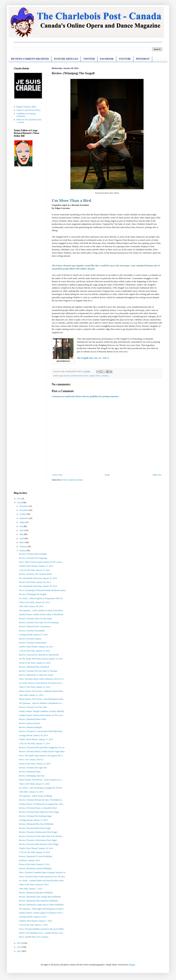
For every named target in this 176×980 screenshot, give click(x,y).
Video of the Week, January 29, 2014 (34, 602)
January (23, 550)
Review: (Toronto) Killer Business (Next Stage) (39, 844)
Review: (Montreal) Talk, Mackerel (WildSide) (38, 901)
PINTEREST (143, 59)
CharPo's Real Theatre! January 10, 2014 (36, 848)
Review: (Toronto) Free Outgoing (33, 558)
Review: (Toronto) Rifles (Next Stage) (35, 828)
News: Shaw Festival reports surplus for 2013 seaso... (41, 562)
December (24, 506)
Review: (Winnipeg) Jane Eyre (32, 776)
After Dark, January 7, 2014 (31, 889)
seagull (92, 376)
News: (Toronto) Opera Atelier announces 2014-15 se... (42, 679)
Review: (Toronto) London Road (33, 643)
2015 (19, 499)
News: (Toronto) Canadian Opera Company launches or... (43, 872)
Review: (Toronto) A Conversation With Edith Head (41, 731)
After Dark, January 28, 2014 (31, 606)
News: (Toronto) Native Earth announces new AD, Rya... (43, 877)
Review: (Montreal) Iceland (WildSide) (35, 868)
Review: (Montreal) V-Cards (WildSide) (36, 856)
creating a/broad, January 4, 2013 (33, 917)
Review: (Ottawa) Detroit (30, 723)
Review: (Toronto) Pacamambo (32, 631)
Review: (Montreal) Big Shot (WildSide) (36, 893)
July (21, 526)
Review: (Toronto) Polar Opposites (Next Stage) (39, 812)
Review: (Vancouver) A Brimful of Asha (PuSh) (39, 655)
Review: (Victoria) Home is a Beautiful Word (38, 808)
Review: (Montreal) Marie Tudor (33, 719)
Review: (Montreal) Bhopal (30, 727)
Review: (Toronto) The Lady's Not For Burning (39, 623)
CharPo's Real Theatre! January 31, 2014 (36, 566)
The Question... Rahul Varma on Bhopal (36, 796)
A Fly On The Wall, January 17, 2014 (35, 744)
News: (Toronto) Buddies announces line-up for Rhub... (42, 929)
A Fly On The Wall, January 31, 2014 (35, 570)
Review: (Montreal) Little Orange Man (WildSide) (40, 897)
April (22, 538)
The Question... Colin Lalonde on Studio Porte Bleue (41, 610)
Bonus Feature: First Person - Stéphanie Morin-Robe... (42, 691)
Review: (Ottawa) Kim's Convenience (35, 627)
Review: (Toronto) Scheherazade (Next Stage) (38, 832)
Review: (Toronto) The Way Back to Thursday (38, 671)
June (22, 530)
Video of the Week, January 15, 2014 (34, 784)
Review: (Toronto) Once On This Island (35, 619)
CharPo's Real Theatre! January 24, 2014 (36, 647)
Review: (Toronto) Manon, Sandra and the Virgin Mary (42, 751)
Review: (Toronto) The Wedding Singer (35, 816)
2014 (19, 503)
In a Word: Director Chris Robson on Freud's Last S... (41, 683)
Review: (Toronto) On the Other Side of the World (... (41, 836)
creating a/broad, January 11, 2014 (33, 820)
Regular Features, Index (26, 107)
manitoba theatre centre (79, 376)
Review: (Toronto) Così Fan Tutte (33, 707)
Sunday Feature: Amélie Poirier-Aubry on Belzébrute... (42, 614)
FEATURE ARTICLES (66, 59)
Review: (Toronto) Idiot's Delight (33, 554)
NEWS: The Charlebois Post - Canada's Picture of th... (42, 933)
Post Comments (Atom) (73, 480)
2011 (19, 951)
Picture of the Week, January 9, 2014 (34, 864)
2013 (19, 943)
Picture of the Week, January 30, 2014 (35, 582)
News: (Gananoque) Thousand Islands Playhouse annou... (43, 590)
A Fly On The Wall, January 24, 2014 (35, 651)
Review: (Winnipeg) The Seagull (33, 594)
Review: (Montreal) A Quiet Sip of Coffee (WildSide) (41, 905)
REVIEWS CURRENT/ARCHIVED (30, 59)
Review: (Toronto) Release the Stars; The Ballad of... (41, 800)
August (23, 522)
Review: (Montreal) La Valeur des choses (36, 675)
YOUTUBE (125, 59)
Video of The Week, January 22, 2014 (35, 687)
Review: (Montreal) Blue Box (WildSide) (36, 824)
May (22, 534)
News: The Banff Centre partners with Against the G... (41, 756)
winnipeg (105, 376)
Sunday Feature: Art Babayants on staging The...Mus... (42, 804)
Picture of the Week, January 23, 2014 (35, 663)
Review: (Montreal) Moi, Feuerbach (34, 667)
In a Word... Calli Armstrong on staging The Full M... (41, 788)
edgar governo (64, 376)
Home (107, 475)
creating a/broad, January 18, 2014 (33, 735)
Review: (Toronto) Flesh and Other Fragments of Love (42, 747)
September (24, 518)
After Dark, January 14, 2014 (31, 792)
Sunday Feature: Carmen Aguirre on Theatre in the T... (42, 913)
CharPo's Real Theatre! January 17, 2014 (36, 739)
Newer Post (57, 475)
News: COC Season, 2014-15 (31, 760)
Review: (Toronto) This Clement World (35, 574)
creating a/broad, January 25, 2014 (33, 635)
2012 (19, 947)
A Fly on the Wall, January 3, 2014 (33, 925)
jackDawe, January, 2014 (29, 860)
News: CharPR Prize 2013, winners (34, 937)
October (23, 514)
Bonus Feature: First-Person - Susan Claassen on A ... (41, 780)
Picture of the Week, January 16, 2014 (35, 764)
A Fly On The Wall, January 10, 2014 (35, 852)
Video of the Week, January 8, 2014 (34, 885)
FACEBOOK (107, 59)
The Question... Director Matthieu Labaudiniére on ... (41, 703)
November (24, 510)
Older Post (157, 475)
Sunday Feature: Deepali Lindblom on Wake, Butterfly (42, 711)
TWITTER (89, 59)
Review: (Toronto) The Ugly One (33, 768)
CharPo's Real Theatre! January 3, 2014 (35, 921)
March (22, 542)
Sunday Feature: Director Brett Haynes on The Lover (41, 715)
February (23, 547)
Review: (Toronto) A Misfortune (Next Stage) (38, 840)
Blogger (132, 965)
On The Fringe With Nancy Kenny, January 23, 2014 (41, 659)
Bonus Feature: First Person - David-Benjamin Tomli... (42, 699)
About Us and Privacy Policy (28, 110)
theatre (98, 376)
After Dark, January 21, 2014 (31, 695)
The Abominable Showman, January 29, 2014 (38, 586)
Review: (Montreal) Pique (30, 772)
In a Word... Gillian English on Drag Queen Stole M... (41, 598)
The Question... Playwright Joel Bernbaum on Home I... (42, 909)
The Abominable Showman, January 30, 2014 (38, 578)
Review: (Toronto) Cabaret (30, 639)
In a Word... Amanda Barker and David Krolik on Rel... (42, 881)
